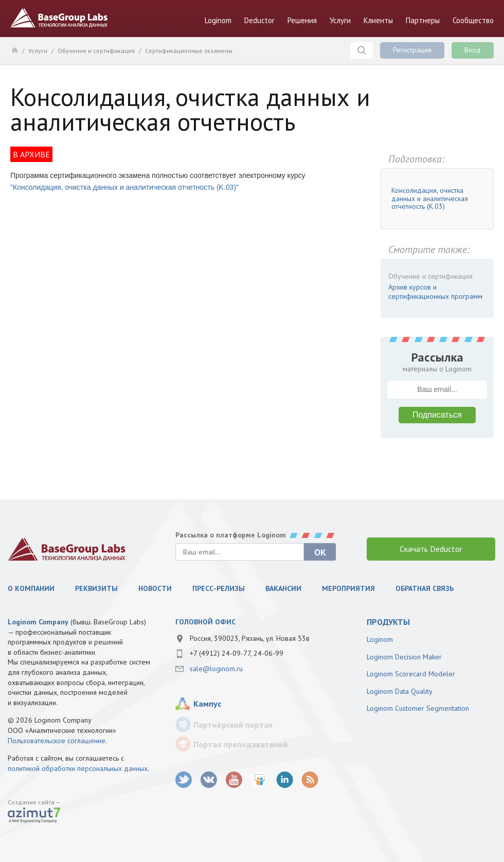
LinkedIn (285, 780)
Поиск (362, 50)
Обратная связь (425, 588)
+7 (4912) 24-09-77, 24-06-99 (237, 653)
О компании (31, 588)
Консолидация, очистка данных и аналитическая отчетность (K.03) (430, 198)
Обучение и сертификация (96, 51)
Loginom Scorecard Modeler (411, 674)
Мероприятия (348, 588)
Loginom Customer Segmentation (418, 708)
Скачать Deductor (431, 549)
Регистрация (412, 50)
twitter (184, 780)
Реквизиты (96, 588)
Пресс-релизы (219, 588)
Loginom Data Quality (400, 691)
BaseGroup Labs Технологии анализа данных (59, 18)
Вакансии (283, 588)
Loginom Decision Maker (404, 657)
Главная (14, 50)
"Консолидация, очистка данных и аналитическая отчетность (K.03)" (124, 187)
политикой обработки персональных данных (78, 768)
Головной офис (205, 622)
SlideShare (259, 780)
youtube (234, 780)
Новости (155, 588)
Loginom (218, 20)
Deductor (259, 20)
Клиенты (378, 20)
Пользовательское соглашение (57, 741)
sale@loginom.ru (216, 669)
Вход (473, 50)
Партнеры (423, 20)
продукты (388, 622)
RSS (310, 780)
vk (209, 780)
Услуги (340, 20)
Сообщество (473, 20)
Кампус (207, 704)
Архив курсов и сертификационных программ (435, 292)
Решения (302, 20)
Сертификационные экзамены (189, 51)
